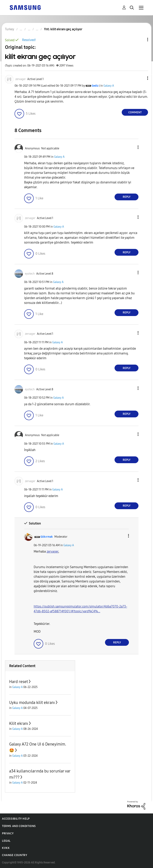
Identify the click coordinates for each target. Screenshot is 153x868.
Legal (6, 841)
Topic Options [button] (141, 40)
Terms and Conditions (19, 826)
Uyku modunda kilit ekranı (32, 703)
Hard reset (19, 682)
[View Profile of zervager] (21, 79)
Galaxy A (109, 86)
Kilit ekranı (19, 723)
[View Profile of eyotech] (30, 274)
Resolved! (29, 40)
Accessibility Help (16, 819)
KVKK (6, 848)
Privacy (8, 833)
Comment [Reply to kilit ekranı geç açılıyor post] (135, 112)
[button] (141, 78)
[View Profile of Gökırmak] (47, 537)
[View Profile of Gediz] (95, 86)
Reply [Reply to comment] (127, 197)
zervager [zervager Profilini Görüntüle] (52, 551)
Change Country (15, 855)
